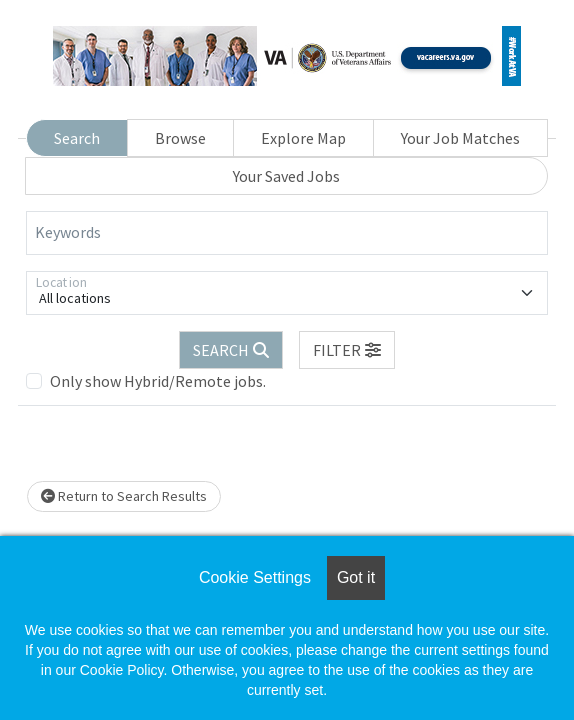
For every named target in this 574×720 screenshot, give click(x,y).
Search (77, 138)
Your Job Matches (460, 138)
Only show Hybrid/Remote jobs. (158, 381)
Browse (180, 138)
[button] (347, 350)
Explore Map (303, 138)
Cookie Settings (255, 577)
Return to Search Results (124, 496)
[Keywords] (287, 233)
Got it (356, 577)
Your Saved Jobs (286, 176)
